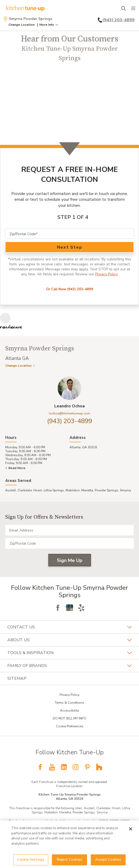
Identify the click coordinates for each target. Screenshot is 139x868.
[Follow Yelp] (81, 608)
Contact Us (69, 627)
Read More (15, 468)
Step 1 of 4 (73, 217)
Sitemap (17, 678)
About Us (69, 640)
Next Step (69, 247)
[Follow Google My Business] (69, 608)
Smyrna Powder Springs (28, 19)
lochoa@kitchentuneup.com (69, 413)
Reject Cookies (69, 860)
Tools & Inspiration (69, 653)
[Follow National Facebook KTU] (40, 767)
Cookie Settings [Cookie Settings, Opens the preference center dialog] (31, 860)
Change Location (22, 25)
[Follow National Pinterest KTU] (87, 767)
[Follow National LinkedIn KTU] (64, 767)
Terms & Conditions (69, 703)
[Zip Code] (69, 233)
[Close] (131, 829)
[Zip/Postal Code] (69, 543)
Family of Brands (69, 666)
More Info (49, 25)
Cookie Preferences (70, 726)
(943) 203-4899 (70, 421)
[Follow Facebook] (58, 608)
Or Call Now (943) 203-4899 (70, 289)
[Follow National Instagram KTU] (76, 767)
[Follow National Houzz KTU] (99, 767)
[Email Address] (69, 530)
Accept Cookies (108, 860)
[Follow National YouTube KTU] (52, 767)
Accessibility (69, 711)
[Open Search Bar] (123, 8)
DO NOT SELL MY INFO (69, 718)
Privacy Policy (106, 274)
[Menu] (133, 8)
